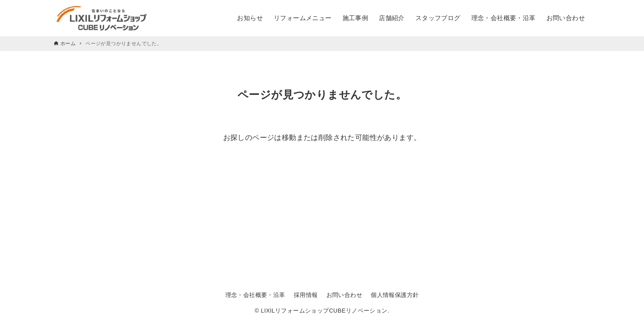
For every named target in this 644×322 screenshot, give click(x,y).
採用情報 (306, 295)
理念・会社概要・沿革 (255, 295)
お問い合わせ (344, 295)
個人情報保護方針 (395, 295)
